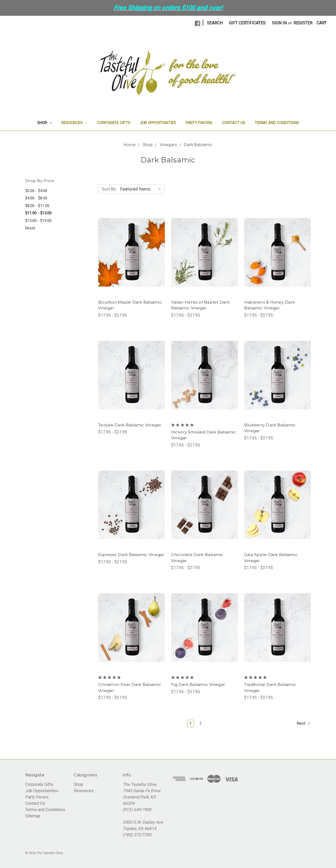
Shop (45, 123)
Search (215, 23)
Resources (74, 123)
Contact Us (233, 123)
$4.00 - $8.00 (36, 198)
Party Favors (199, 123)
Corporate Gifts (114, 123)
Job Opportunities (158, 123)
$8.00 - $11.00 (37, 206)
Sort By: (109, 189)
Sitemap (33, 816)
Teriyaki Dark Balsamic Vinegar (130, 425)
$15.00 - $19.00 (38, 221)
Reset (30, 228)
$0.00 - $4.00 (36, 191)
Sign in (279, 23)
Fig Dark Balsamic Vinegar (198, 684)
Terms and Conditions (277, 123)
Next (304, 723)
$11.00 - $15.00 (38, 213)
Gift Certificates (247, 23)
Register (303, 23)
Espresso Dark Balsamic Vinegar (131, 555)
